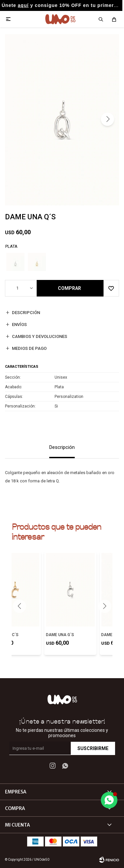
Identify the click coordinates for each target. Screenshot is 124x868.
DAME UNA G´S (60, 635)
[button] (107, 119)
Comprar (69, 288)
